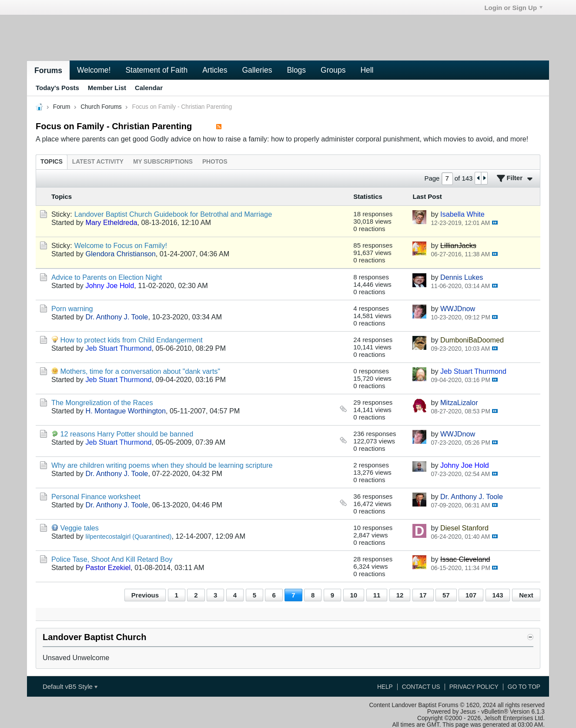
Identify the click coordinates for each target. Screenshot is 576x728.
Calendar (149, 88)
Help (385, 687)
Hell (367, 70)
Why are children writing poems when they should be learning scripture (162, 465)
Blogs (296, 70)
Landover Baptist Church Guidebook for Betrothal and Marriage (173, 214)
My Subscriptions (163, 162)
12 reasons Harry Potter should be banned (127, 434)
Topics (52, 162)
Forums (48, 70)
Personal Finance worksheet (96, 497)
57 (446, 595)
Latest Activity (98, 162)
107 (471, 595)
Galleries (257, 70)
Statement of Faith (156, 70)
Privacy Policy (474, 687)
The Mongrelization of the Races (102, 403)
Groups (333, 70)
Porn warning (72, 309)
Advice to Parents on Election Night (107, 277)
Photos (215, 162)
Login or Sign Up (513, 8)
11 (377, 595)
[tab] (52, 162)
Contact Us (421, 687)
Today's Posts (57, 88)
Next (526, 595)
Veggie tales (80, 528)
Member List (107, 88)
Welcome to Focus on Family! (121, 245)
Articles (215, 70)
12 (400, 595)
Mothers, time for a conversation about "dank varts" (141, 371)
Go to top (524, 687)
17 (423, 595)
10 (354, 595)
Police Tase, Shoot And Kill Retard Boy (112, 559)
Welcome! (94, 70)
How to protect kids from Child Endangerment (132, 340)
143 (498, 595)
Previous (145, 595)
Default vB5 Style (70, 686)
